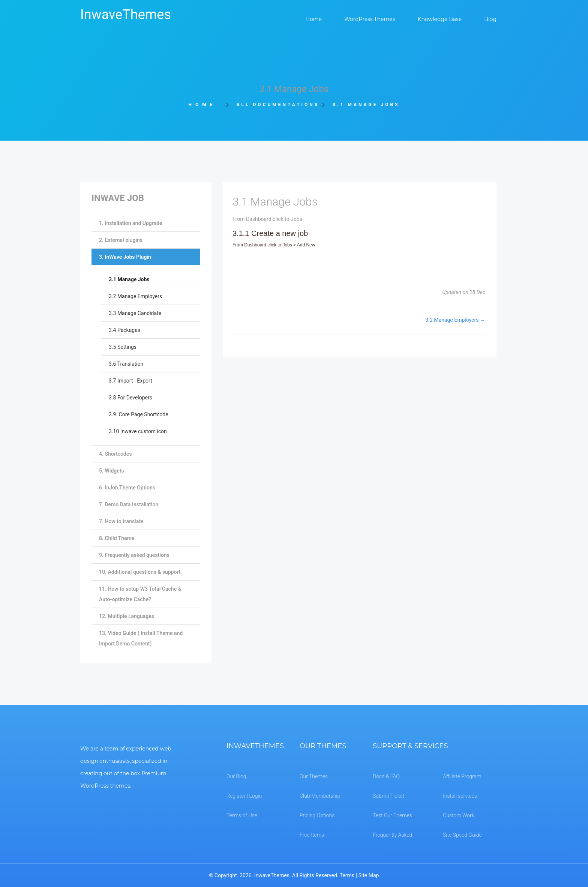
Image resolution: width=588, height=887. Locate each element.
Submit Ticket (388, 796)
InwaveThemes (126, 15)
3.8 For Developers (130, 398)
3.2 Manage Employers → (455, 320)
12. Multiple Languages (127, 616)
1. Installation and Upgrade (131, 223)
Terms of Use (242, 815)
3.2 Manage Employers (135, 296)
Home (205, 105)
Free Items (312, 835)
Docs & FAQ (386, 776)
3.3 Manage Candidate (135, 313)
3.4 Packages (124, 330)
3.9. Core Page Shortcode (139, 414)
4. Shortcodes (115, 454)
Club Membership (320, 796)
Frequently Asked (392, 835)
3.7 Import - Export (130, 381)
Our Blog (236, 776)
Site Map (368, 875)
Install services (460, 796)
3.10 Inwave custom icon (138, 431)
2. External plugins (121, 240)
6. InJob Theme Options (127, 488)
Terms (347, 875)
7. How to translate (121, 521)
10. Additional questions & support (140, 572)
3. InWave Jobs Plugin (125, 257)
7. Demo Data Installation (129, 504)
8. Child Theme (117, 538)
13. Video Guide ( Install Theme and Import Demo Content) (141, 638)
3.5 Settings (123, 347)
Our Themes (314, 776)
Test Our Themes (392, 815)
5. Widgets (112, 471)
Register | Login (244, 796)
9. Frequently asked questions (134, 555)
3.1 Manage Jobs (129, 279)
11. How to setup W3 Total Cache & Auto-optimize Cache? (140, 594)
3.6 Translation (126, 364)
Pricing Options (317, 815)
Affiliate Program (462, 776)
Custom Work (459, 815)
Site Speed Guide (462, 835)
